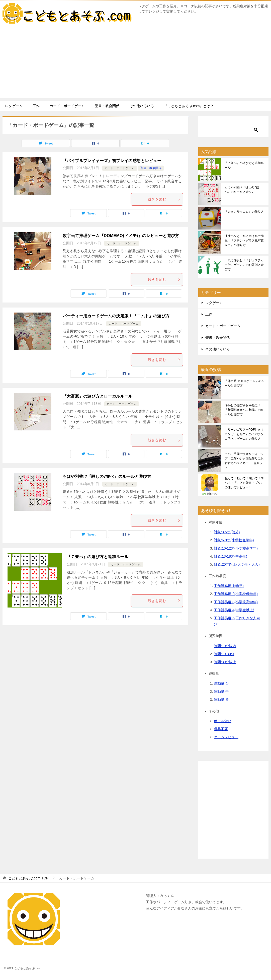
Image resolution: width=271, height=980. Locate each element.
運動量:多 (221, 700)
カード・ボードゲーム (67, 106)
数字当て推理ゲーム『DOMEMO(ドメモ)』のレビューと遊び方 (121, 236)
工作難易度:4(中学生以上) (234, 610)
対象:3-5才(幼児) (227, 532)
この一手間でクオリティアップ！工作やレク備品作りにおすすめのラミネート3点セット (244, 461)
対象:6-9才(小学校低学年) (234, 540)
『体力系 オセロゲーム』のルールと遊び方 (245, 383)
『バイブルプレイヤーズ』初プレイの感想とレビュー (112, 161)
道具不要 (221, 729)
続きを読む (164, 199)
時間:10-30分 (224, 654)
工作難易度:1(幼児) (229, 586)
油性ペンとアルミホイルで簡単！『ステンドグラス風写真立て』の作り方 (244, 241)
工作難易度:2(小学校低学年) (236, 594)
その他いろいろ (142, 106)
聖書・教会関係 (107, 106)
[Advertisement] (135, 63)
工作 (36, 106)
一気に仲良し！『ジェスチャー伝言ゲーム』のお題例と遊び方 (244, 265)
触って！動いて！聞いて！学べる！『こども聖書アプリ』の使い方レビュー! (244, 483)
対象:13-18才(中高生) (231, 556)
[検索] (233, 126)
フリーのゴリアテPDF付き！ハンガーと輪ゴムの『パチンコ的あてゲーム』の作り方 (244, 434)
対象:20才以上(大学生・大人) (237, 564)
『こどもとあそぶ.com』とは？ (189, 106)
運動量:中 (221, 692)
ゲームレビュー (226, 737)
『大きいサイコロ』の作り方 (244, 212)
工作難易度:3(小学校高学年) (236, 602)
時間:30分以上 (225, 662)
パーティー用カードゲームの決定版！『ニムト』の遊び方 (116, 316)
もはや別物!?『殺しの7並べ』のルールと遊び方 (107, 476)
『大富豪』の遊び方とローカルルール (98, 396)
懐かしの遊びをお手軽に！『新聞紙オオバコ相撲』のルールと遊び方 (244, 410)
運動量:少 (221, 683)
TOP (28, 878)
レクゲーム (14, 106)
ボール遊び (223, 721)
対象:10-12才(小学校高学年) (236, 548)
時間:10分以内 (225, 646)
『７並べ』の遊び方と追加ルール (98, 557)
